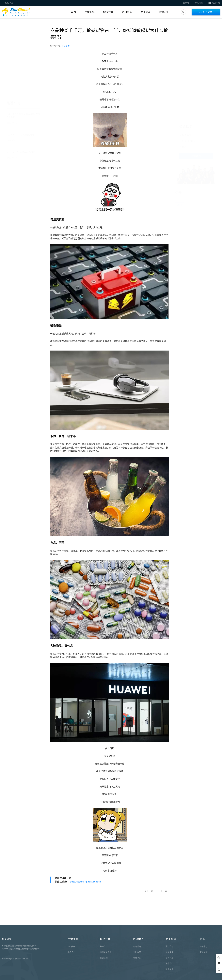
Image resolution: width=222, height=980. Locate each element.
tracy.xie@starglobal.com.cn (85, 882)
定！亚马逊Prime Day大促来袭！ (21, 84)
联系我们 (164, 12)
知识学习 (214, 3)
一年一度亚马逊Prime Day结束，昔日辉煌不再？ (23, 48)
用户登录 (206, 12)
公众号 (186, 3)
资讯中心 (127, 12)
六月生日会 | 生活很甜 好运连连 (20, 67)
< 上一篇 (149, 891)
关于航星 (146, 12)
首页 (73, 12)
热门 (179, 113)
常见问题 (199, 3)
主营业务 (90, 12)
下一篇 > (165, 891)
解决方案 (108, 12)
